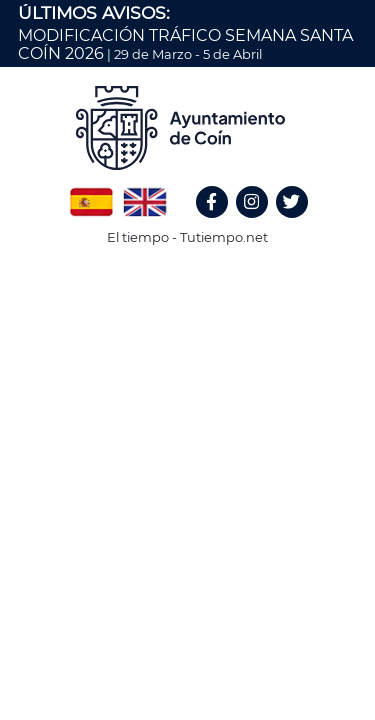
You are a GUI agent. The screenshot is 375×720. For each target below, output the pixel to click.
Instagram (262, 223)
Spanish (91, 195)
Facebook (221, 223)
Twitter (294, 223)
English (145, 195)
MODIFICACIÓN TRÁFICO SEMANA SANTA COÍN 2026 (185, 44)
